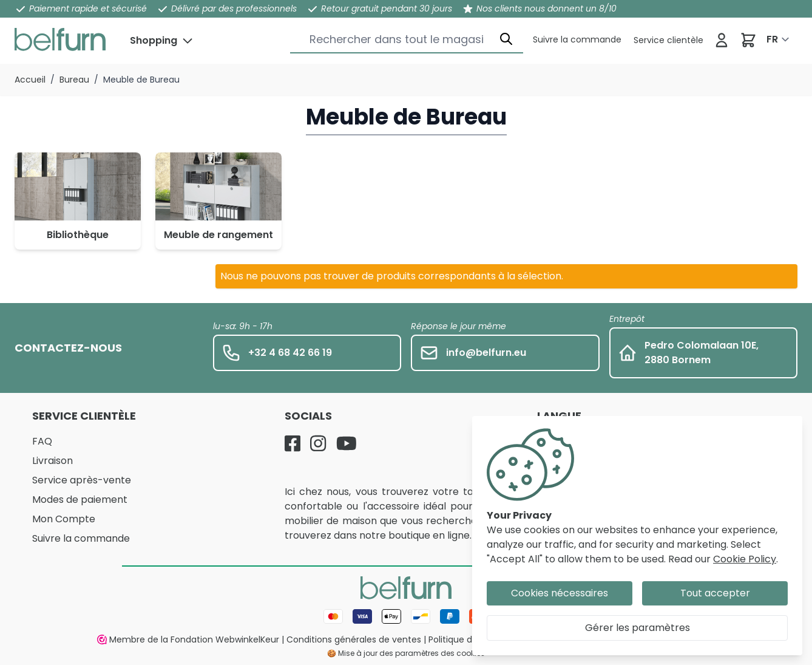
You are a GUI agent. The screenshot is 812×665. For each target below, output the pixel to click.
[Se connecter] (722, 40)
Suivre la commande (81, 538)
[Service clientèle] (577, 39)
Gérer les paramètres (638, 628)
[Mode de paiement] (406, 616)
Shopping (154, 40)
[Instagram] (318, 443)
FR (772, 39)
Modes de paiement (80, 500)
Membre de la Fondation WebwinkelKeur (188, 639)
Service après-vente (82, 480)
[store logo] (60, 39)
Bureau (74, 80)
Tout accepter (715, 593)
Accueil (30, 80)
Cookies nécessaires (560, 593)
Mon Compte (64, 519)
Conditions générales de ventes (354, 639)
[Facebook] (293, 443)
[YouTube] (347, 443)
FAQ (42, 441)
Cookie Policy (745, 559)
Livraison (52, 461)
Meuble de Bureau (141, 80)
